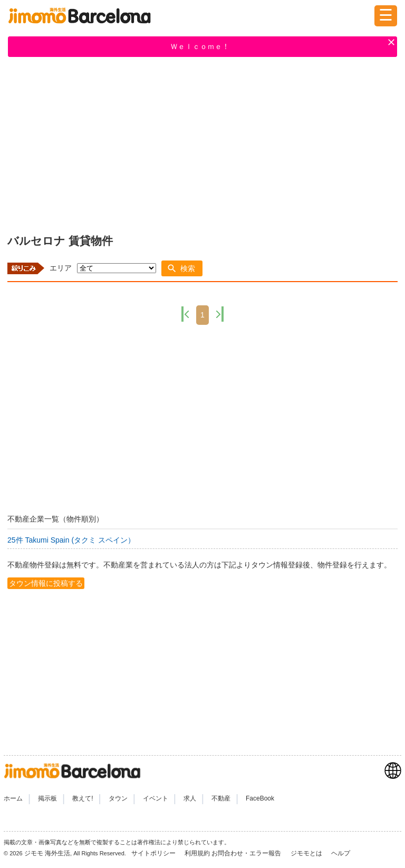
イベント (156, 798)
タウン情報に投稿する (46, 583)
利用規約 (197, 853)
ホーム (13, 798)
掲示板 (47, 798)
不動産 (221, 798)
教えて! (83, 798)
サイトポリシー (154, 853)
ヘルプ (341, 853)
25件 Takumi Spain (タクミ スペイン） (71, 540)
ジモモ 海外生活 (47, 853)
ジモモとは (307, 853)
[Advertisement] (202, 143)
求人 (190, 798)
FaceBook (260, 798)
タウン (118, 798)
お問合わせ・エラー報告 (247, 853)
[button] (182, 268)
